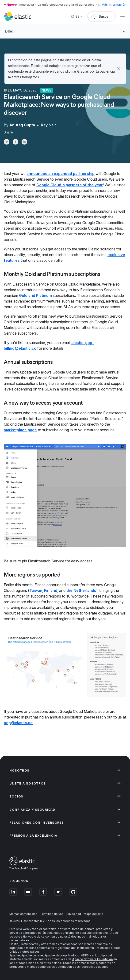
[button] (119, 69)
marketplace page (20, 430)
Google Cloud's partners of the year (70, 185)
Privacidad (74, 914)
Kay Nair (48, 125)
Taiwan (36, 590)
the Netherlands (81, 590)
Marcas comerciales (23, 914)
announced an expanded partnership (61, 174)
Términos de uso (52, 914)
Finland (51, 590)
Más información (114, 4)
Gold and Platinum (35, 295)
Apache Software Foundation (92, 959)
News (47, 90)
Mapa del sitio (94, 914)
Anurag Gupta (22, 125)
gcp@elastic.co (18, 723)
